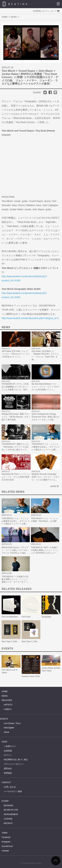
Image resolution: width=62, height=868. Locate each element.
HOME (5, 17)
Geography (46, 617)
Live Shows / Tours (12, 723)
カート (54, 11)
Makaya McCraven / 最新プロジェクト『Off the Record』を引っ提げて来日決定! (16, 417)
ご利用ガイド (10, 746)
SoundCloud (7, 846)
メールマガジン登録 (13, 791)
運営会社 (8, 769)
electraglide (9, 728)
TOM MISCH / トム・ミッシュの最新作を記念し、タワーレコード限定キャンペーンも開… (45, 447)
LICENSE (8, 819)
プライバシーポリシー (14, 764)
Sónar (7, 732)
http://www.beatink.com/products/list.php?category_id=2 (30, 318)
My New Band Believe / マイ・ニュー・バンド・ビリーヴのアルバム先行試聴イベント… (45, 387)
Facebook (6, 837)
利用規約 (8, 773)
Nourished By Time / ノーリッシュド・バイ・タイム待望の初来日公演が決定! (16, 477)
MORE (53, 486)
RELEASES (7, 700)
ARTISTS (8, 705)
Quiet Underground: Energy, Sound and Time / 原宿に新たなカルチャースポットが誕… (46, 417)
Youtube (5, 851)
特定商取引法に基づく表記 (16, 760)
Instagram (6, 842)
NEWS (14, 17)
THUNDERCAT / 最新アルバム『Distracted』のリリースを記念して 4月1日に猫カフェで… (15, 447)
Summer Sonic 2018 (31, 676)
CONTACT (6, 782)
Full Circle (26, 617)
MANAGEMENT (11, 814)
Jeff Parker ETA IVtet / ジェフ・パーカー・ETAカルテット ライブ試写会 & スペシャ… (16, 354)
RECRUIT (8, 823)
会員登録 (37, 11)
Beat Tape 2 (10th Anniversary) (35, 641)
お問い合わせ (10, 787)
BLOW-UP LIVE (11, 810)
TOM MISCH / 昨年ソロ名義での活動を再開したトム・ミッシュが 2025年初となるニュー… (45, 550)
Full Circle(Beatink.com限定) (14, 617)
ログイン (46, 11)
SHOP (4, 742)
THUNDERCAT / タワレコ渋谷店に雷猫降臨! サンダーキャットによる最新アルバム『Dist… (15, 387)
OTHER (5, 801)
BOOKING (9, 806)
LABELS (8, 709)
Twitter (5, 833)
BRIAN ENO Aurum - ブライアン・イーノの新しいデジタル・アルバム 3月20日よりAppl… (16, 550)
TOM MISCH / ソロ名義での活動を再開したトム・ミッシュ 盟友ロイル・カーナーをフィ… (16, 579)
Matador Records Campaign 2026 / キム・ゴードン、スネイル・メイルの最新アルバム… (46, 477)
